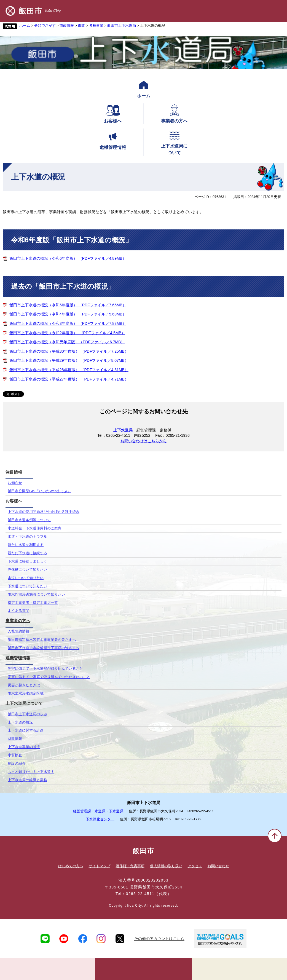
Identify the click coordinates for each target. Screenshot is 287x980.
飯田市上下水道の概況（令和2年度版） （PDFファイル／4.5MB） (67, 333)
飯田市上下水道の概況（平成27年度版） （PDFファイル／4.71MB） (69, 379)
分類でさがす (45, 26)
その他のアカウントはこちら (159, 939)
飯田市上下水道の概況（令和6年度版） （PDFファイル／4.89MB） (68, 258)
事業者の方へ (174, 113)
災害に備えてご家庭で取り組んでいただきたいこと (49, 677)
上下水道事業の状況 (24, 747)
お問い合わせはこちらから (144, 441)
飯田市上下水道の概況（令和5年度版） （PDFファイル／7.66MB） (68, 305)
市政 (81, 26)
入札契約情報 (18, 631)
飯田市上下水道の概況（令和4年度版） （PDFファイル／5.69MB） (68, 314)
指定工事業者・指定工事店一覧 (33, 603)
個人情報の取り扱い (166, 866)
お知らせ (15, 483)
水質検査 (15, 755)
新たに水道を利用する (26, 545)
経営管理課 (82, 811)
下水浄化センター (100, 819)
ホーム (25, 26)
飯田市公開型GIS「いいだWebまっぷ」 (39, 491)
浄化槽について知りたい (27, 570)
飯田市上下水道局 (122, 26)
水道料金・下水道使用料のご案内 (35, 528)
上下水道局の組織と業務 (27, 780)
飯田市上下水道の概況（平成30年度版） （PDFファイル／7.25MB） (69, 351)
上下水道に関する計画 (26, 730)
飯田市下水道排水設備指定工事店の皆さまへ (44, 648)
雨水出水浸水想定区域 (26, 694)
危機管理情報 (113, 140)
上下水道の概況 (20, 722)
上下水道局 (123, 430)
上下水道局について (174, 142)
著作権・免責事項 (130, 866)
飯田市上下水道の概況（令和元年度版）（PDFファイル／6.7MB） (67, 342)
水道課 (100, 811)
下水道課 (116, 811)
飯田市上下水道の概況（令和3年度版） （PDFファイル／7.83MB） (68, 323)
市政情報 (67, 26)
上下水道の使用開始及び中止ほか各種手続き (44, 512)
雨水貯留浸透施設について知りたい (36, 595)
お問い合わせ (218, 866)
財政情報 (15, 739)
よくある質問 (18, 611)
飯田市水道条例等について (29, 520)
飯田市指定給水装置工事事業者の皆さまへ (42, 640)
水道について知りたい (26, 578)
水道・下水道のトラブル (27, 537)
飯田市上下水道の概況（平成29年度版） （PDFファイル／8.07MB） (69, 360)
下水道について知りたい (27, 586)
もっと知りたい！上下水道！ (31, 772)
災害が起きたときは (24, 685)
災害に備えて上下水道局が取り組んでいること (45, 669)
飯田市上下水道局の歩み (27, 714)
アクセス (195, 866)
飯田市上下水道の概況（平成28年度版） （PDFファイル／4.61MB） (69, 370)
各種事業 (96, 26)
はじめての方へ (71, 866)
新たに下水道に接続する (27, 553)
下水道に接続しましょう (27, 561)
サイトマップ (100, 866)
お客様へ (113, 113)
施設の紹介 (17, 764)
